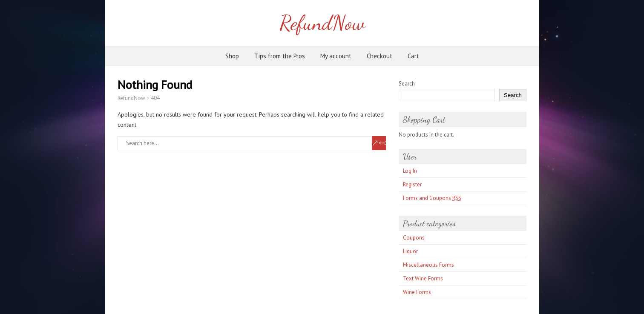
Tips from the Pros (280, 56)
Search (407, 84)
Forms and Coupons (432, 198)
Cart (413, 56)
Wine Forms (417, 292)
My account (336, 56)
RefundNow (322, 23)
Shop (232, 56)
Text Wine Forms (423, 278)
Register (412, 184)
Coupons (414, 238)
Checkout (379, 56)
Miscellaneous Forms (428, 265)
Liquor (410, 251)
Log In (410, 171)
